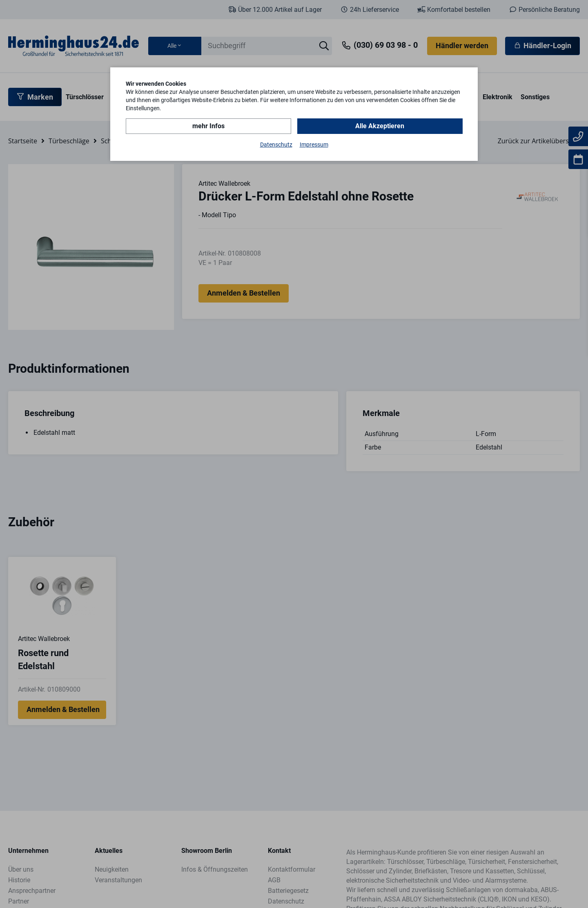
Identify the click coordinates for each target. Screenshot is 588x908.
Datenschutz (276, 145)
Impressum (314, 145)
